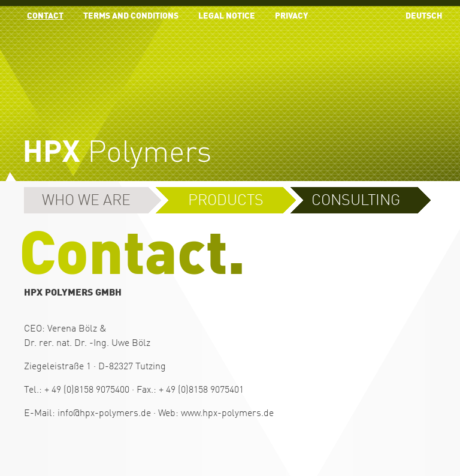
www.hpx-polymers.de (227, 414)
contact (45, 16)
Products (226, 201)
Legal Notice (227, 16)
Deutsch (424, 16)
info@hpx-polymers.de (104, 414)
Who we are (86, 201)
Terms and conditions (131, 16)
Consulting (356, 201)
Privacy (291, 16)
